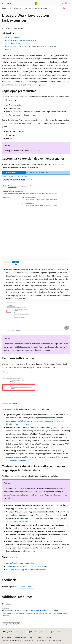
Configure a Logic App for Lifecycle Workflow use (26, 569)
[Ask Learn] (64, 8)
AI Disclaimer (6, 637)
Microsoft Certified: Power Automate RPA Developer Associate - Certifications (30, 610)
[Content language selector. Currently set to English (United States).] (12, 632)
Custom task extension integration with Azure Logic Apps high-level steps (30, 46)
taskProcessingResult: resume (38, 350)
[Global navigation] (2, 3)
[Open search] (62, 3)
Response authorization (12, 43)
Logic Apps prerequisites (12, 37)
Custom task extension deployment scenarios (20, 40)
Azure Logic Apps (39, 85)
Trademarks (40, 641)
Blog (31, 637)
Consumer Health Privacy (11, 641)
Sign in (68, 3)
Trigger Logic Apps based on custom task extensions (27, 566)
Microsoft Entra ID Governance (36, 8)
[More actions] (68, 8)
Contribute (41, 637)
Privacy (50, 637)
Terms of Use (29, 641)
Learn (4, 8)
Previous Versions (20, 637)
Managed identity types (19, 460)
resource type (21, 563)
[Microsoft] (36, 3)
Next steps (7, 50)
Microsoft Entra (15, 8)
